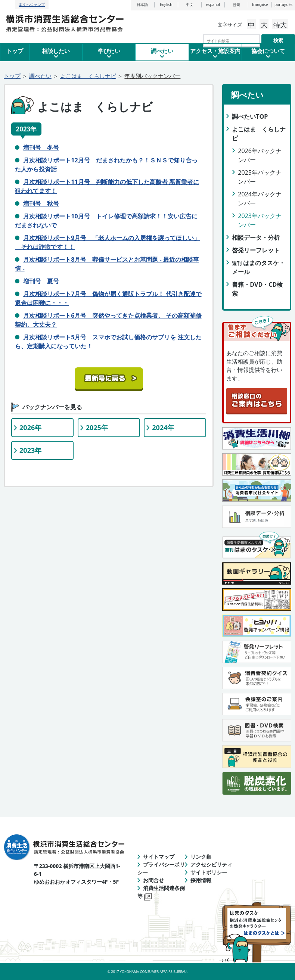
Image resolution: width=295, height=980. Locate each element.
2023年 (30, 450)
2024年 (163, 427)
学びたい (109, 51)
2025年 (97, 427)
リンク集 (201, 857)
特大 (280, 25)
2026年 (30, 427)
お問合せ (153, 880)
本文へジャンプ (32, 4)
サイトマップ (159, 857)
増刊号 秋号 (41, 203)
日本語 (142, 4)
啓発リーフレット (256, 250)
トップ (15, 51)
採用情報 (201, 880)
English (166, 4)
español (213, 4)
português (283, 4)
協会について (268, 51)
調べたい (162, 51)
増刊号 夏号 (41, 281)
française (260, 4)
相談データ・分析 (256, 237)
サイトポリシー (209, 872)
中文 (190, 4)
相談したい (56, 51)
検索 (278, 41)
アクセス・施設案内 (215, 51)
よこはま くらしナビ (88, 76)
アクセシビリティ (211, 864)
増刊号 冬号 (41, 147)
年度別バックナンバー (152, 76)
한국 (236, 4)
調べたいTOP (250, 116)
